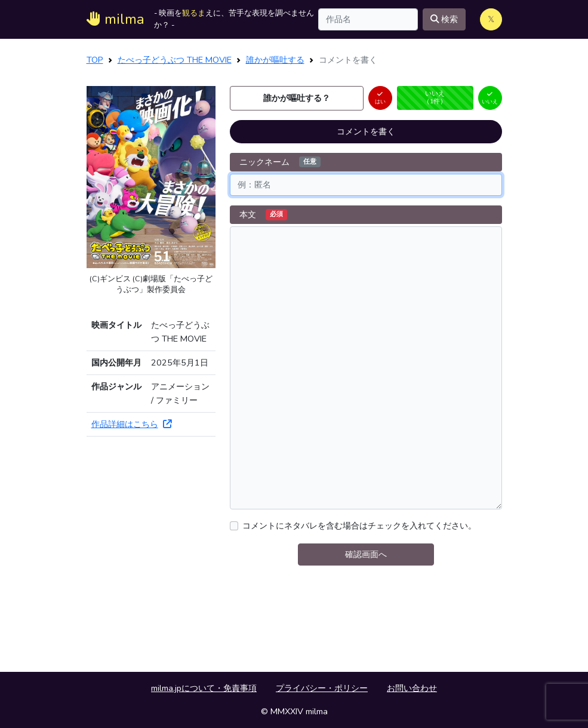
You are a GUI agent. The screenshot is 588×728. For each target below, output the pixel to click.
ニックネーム (280, 162)
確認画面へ (366, 554)
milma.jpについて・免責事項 (204, 688)
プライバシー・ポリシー (322, 688)
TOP (95, 60)
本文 (263, 214)
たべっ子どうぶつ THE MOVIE (175, 60)
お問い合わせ (412, 688)
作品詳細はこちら (131, 424)
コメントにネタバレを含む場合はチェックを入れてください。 (359, 526)
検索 (444, 19)
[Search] (368, 19)
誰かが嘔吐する (275, 60)
